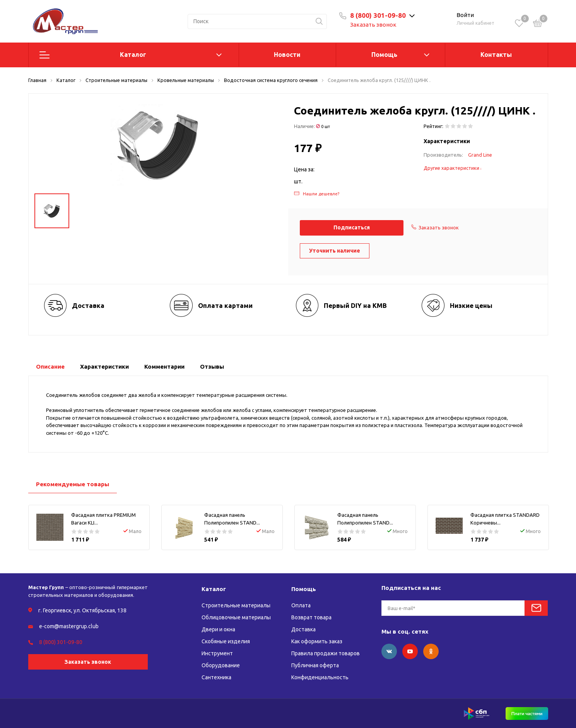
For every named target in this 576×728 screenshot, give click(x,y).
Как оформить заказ (317, 641)
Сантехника (216, 677)
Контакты (496, 55)
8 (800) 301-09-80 (378, 15)
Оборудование (221, 665)
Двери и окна (218, 629)
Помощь (384, 55)
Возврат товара (311, 617)
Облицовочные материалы (236, 617)
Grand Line (480, 155)
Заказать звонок (373, 25)
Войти (465, 15)
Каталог (133, 55)
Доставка (303, 629)
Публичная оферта (315, 665)
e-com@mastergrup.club (69, 626)
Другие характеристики (453, 168)
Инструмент (217, 653)
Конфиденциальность (320, 677)
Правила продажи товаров (326, 653)
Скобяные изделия (226, 641)
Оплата (301, 605)
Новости (287, 55)
